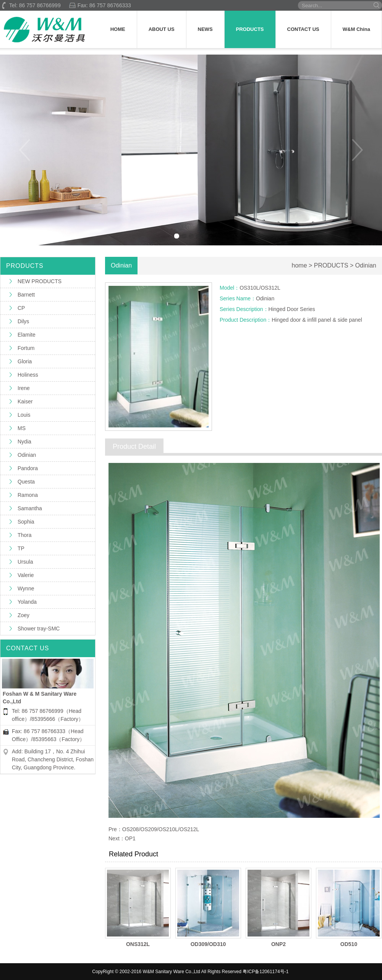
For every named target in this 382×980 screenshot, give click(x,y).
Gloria (25, 361)
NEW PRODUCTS (40, 281)
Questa (26, 482)
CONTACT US (303, 29)
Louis (24, 415)
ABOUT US (162, 29)
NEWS (205, 29)
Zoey (23, 615)
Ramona (28, 495)
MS (22, 428)
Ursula (25, 562)
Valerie (26, 575)
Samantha (30, 508)
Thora (25, 535)
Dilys (23, 321)
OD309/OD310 (208, 944)
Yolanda (27, 602)
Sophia (26, 522)
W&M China (356, 29)
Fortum (26, 348)
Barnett (26, 295)
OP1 (130, 838)
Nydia (24, 442)
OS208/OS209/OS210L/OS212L (161, 829)
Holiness (28, 375)
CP (21, 308)
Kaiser (25, 401)
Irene (24, 388)
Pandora (28, 468)
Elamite (27, 335)
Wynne (26, 588)
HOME (118, 29)
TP (21, 548)
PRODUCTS (250, 29)
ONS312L (138, 944)
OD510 (349, 944)
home (299, 265)
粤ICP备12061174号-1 (265, 972)
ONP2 (278, 944)
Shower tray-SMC (39, 629)
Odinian (27, 455)
